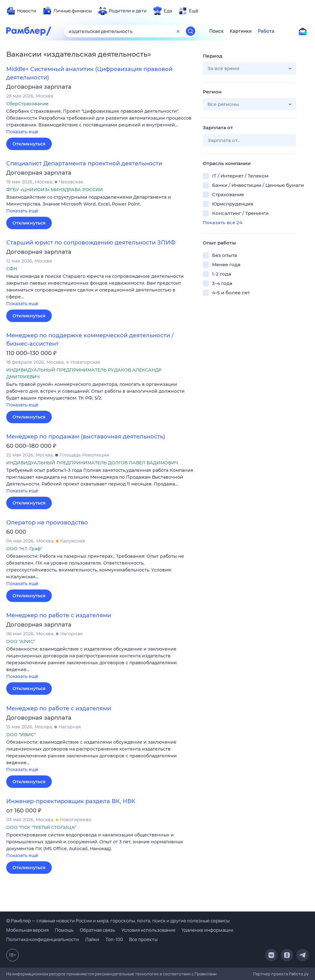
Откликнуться (29, 144)
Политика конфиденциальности (43, 939)
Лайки (92, 939)
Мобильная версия (27, 930)
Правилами (206, 974)
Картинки (241, 31)
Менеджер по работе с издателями (59, 615)
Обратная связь (97, 930)
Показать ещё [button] (22, 132)
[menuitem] (21, 11)
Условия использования (148, 930)
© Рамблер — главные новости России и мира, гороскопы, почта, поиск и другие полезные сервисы (118, 921)
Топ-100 (114, 939)
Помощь (64, 930)
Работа (266, 31)
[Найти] (191, 31)
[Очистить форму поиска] (178, 31)
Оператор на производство (47, 523)
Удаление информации (207, 930)
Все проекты (143, 939)
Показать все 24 (223, 223)
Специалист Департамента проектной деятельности (84, 163)
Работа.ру (299, 974)
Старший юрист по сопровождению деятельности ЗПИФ (91, 243)
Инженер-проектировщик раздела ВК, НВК (71, 801)
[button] (100, 122)
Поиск (216, 31)
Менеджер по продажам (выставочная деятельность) (86, 437)
